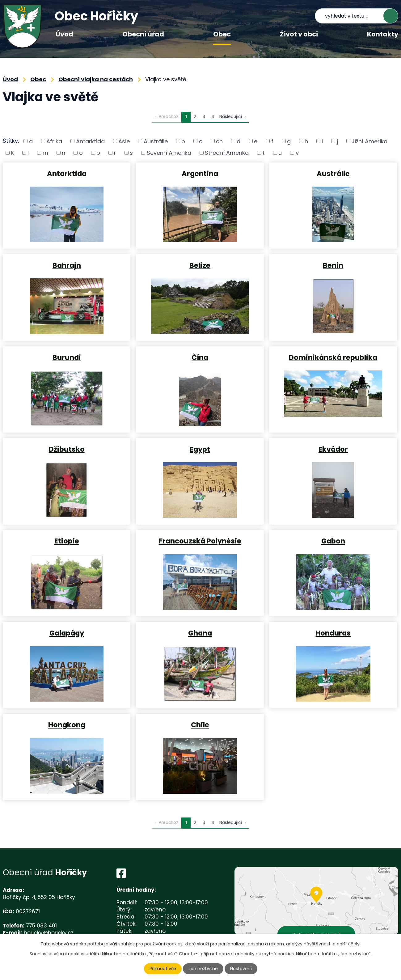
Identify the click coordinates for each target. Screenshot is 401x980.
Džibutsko (67, 449)
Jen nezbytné (203, 969)
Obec (222, 34)
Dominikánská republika (333, 357)
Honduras (333, 633)
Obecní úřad (143, 34)
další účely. (349, 944)
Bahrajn (67, 265)
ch (219, 141)
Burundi (67, 357)
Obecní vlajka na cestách (96, 79)
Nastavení (241, 969)
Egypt (200, 449)
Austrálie (156, 141)
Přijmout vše (163, 969)
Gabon (333, 541)
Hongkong (67, 724)
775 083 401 (41, 926)
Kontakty (383, 34)
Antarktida (90, 141)
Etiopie (67, 541)
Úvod (64, 34)
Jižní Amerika (369, 141)
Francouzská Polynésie (200, 541)
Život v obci (299, 34)
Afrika (54, 141)
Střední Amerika (227, 153)
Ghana (200, 633)
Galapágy (67, 633)
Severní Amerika (169, 153)
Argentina (200, 173)
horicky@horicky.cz (49, 933)
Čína (200, 357)
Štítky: (11, 141)
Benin (333, 265)
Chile (200, 724)
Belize (200, 265)
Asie (124, 141)
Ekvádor (333, 449)
